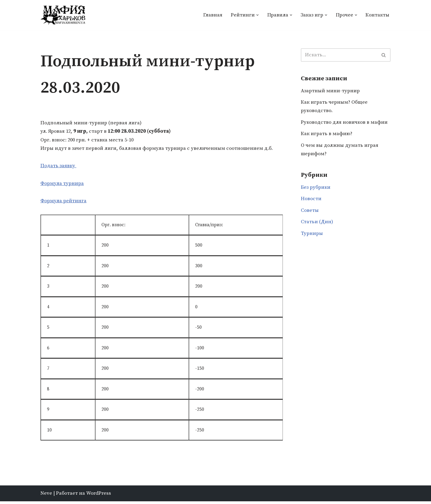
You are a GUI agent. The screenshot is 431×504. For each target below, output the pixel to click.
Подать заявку (59, 167)
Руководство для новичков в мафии (345, 123)
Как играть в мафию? (327, 135)
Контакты (377, 15)
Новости (311, 201)
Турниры (312, 236)
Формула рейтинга (63, 202)
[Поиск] (339, 55)
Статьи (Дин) (317, 224)
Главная (212, 15)
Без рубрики (316, 189)
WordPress (99, 496)
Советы (310, 212)
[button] (257, 15)
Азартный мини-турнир (330, 91)
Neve (46, 496)
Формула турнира (62, 184)
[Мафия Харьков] (63, 15)
